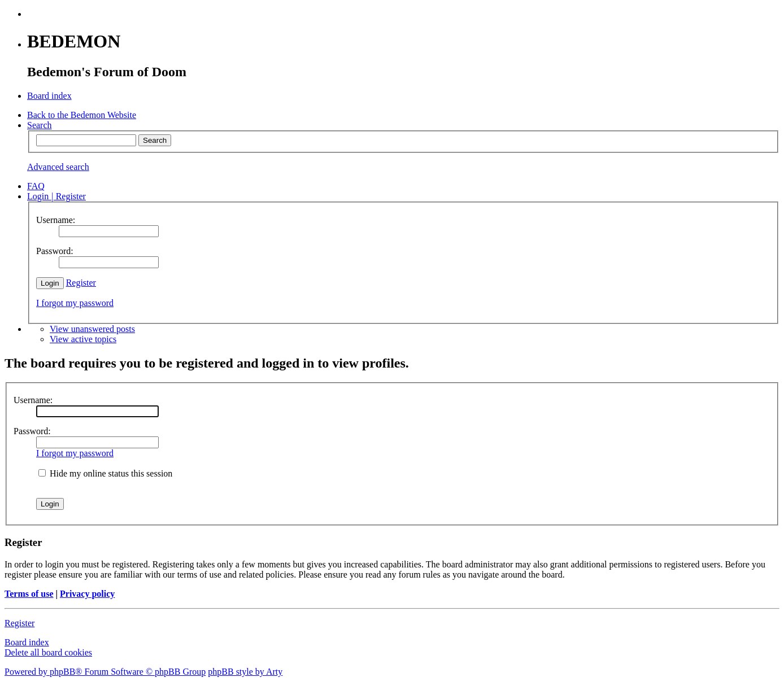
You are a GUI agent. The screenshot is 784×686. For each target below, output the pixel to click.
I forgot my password (75, 303)
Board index (27, 642)
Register (81, 283)
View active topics (83, 339)
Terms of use (29, 594)
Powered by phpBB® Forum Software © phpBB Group (105, 672)
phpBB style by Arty (245, 672)
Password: (32, 431)
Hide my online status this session (105, 473)
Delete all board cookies (48, 652)
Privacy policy (87, 594)
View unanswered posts (92, 329)
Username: (33, 400)
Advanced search (58, 167)
